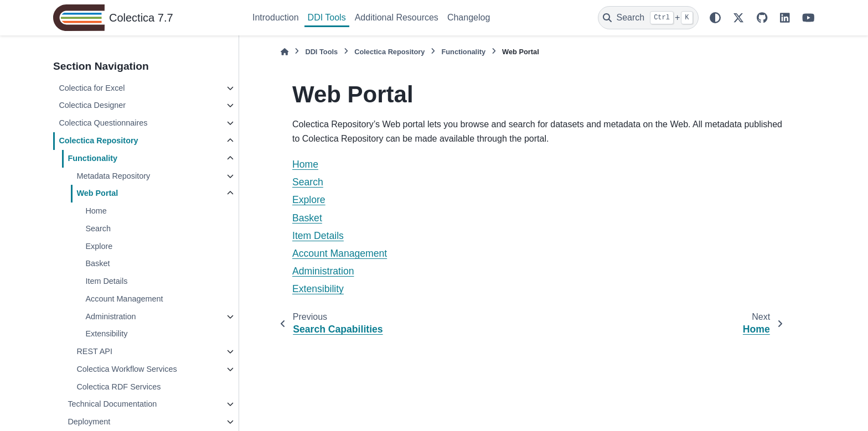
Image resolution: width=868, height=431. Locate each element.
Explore (99, 246)
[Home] (285, 52)
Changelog (469, 17)
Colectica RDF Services (118, 387)
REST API (94, 351)
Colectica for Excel (92, 88)
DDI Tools (327, 17)
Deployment (89, 422)
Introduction (276, 17)
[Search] (648, 18)
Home (96, 211)
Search (98, 229)
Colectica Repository (98, 141)
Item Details (106, 281)
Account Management (124, 299)
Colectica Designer (92, 105)
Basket (97, 263)
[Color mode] (715, 18)
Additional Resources (397, 17)
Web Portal (97, 193)
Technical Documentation (112, 404)
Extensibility (106, 334)
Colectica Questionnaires (103, 123)
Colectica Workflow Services (126, 369)
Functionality (92, 158)
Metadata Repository (113, 176)
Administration (110, 316)
